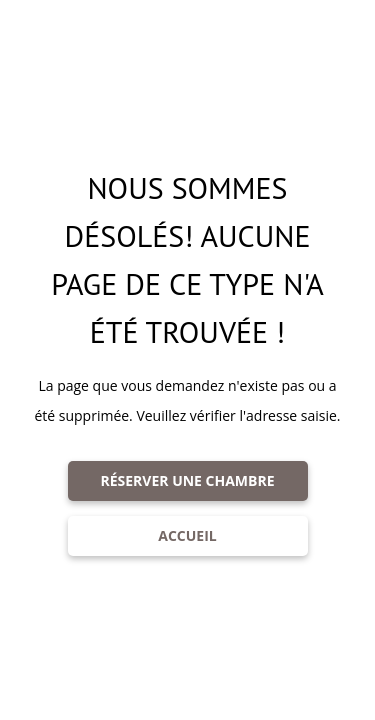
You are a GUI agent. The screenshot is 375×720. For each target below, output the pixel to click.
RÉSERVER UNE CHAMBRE (187, 480)
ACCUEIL (187, 535)
